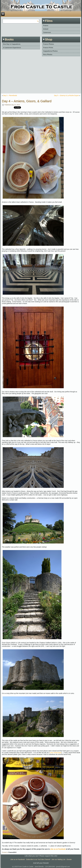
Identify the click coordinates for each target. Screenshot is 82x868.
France (46, 26)
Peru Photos (48, 54)
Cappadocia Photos (50, 51)
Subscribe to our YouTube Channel (38, 859)
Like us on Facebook (58, 849)
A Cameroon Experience (12, 48)
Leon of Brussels (55, 753)
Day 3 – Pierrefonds (10, 95)
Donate (69, 859)
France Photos (49, 44)
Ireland (46, 29)
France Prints (48, 48)
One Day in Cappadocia (12, 44)
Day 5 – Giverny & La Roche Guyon (66, 95)
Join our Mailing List (58, 859)
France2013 (12, 852)
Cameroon (47, 32)
